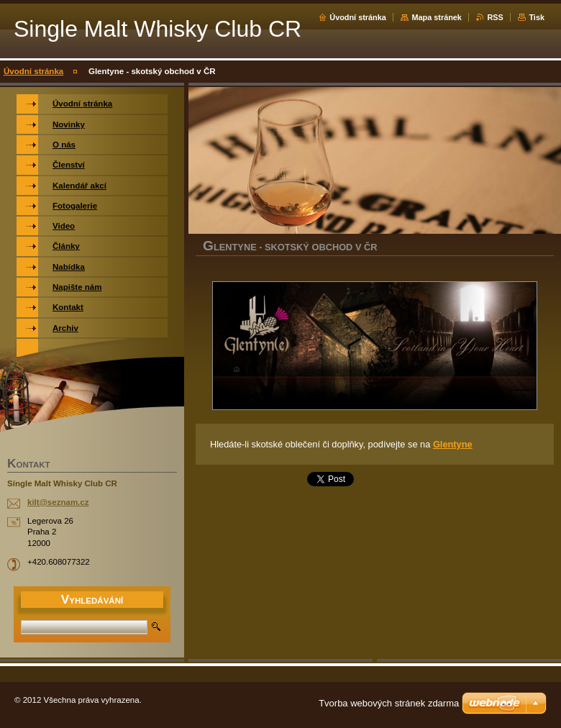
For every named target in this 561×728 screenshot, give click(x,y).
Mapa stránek (437, 17)
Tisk (537, 17)
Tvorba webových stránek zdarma (389, 703)
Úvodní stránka (358, 17)
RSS (495, 17)
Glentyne (453, 444)
